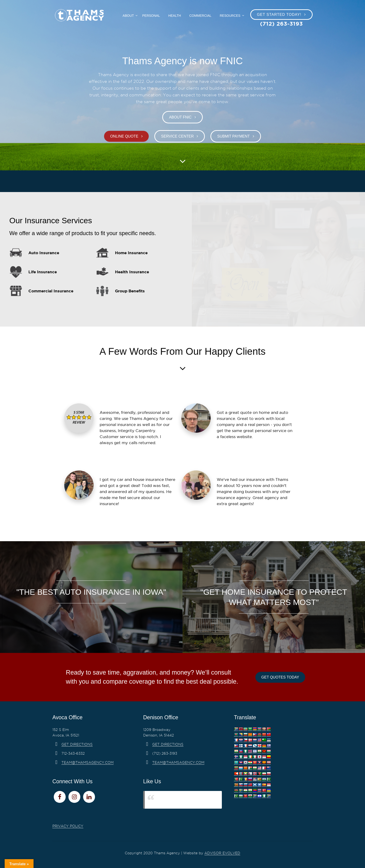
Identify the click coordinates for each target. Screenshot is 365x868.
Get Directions (77, 744)
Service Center (177, 136)
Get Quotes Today (280, 677)
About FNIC (180, 117)
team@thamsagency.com (88, 763)
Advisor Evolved (222, 853)
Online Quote (124, 136)
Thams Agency (165, 800)
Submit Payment (233, 136)
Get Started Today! (279, 15)
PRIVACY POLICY (68, 826)
